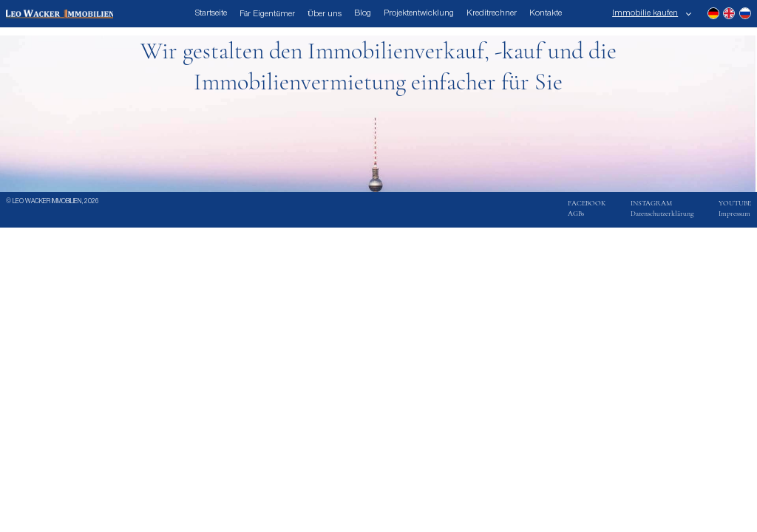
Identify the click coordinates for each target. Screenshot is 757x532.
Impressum (734, 214)
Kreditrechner (492, 13)
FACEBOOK (587, 203)
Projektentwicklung (419, 13)
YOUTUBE (735, 203)
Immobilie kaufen (645, 13)
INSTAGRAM (651, 203)
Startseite (211, 13)
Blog (363, 13)
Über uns (325, 14)
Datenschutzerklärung (662, 214)
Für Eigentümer (267, 14)
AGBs (576, 214)
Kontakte (546, 13)
